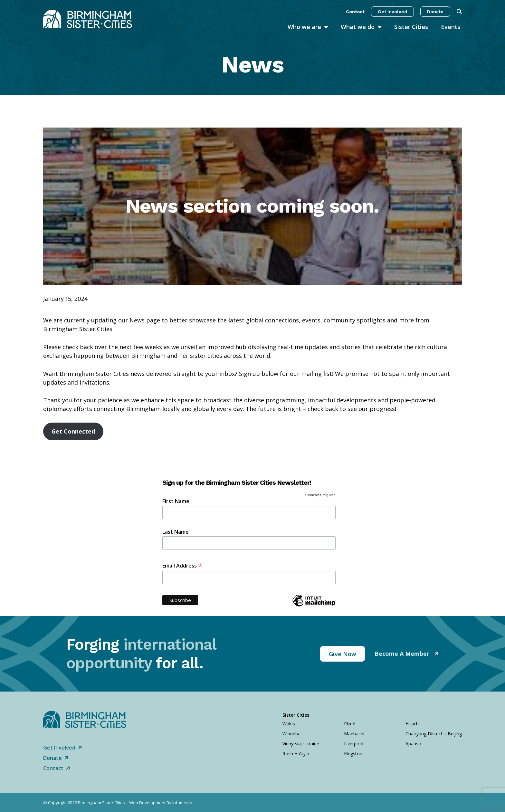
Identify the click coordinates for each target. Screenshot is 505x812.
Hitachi (413, 724)
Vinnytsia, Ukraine (301, 744)
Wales (289, 724)
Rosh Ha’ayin (296, 754)
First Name (176, 501)
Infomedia (182, 803)
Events (451, 27)
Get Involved (392, 12)
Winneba (291, 734)
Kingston (353, 754)
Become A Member (403, 654)
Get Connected (73, 431)
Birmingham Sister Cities (101, 803)
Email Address (182, 565)
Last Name (176, 532)
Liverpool (354, 744)
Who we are (304, 27)
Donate (435, 12)
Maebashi (354, 734)
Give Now (343, 654)
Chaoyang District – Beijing (434, 734)
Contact (355, 12)
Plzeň (350, 724)
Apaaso (413, 744)
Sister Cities (411, 27)
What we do (358, 27)
